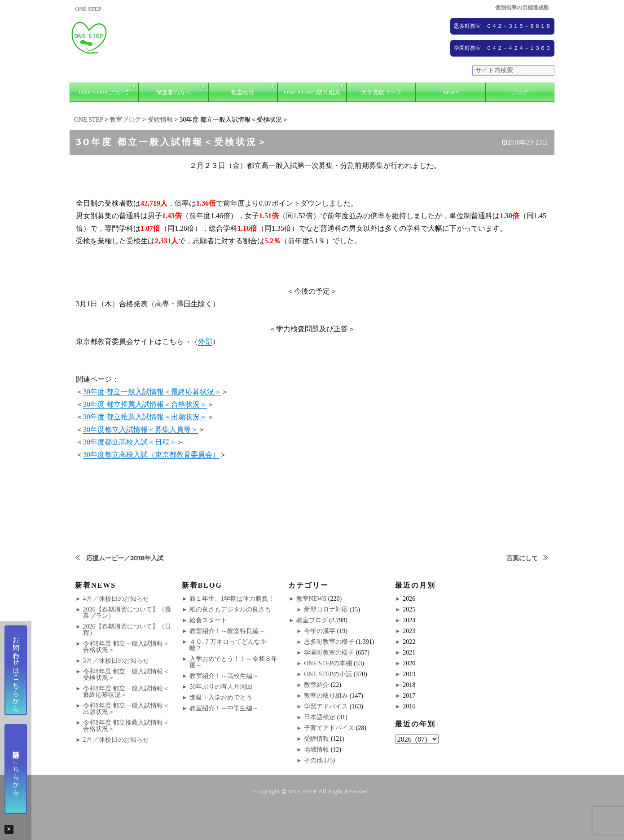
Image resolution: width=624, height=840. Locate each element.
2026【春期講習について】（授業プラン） (127, 613)
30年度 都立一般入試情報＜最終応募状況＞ (152, 392)
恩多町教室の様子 (329, 642)
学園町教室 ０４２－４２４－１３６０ (502, 48)
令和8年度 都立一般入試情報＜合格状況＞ (126, 647)
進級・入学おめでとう (221, 697)
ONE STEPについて (104, 92)
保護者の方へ (173, 92)
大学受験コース (381, 92)
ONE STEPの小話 (328, 674)
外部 (205, 341)
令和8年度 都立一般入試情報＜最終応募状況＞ (126, 692)
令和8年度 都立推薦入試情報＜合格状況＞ (126, 726)
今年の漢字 (320, 631)
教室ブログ (312, 620)
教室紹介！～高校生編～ (224, 676)
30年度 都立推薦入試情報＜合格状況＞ (145, 404)
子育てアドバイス (329, 728)
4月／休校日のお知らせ (116, 599)
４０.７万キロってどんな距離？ (228, 645)
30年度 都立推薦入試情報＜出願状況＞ (145, 417)
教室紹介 (243, 92)
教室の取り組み (326, 696)
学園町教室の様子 (329, 653)
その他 (313, 760)
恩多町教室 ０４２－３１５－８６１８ (502, 26)
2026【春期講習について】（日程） (127, 630)
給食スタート (208, 620)
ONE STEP (303, 792)
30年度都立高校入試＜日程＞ (130, 442)
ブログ (520, 92)
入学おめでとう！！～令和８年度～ (233, 662)
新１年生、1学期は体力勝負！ (232, 599)
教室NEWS (312, 599)
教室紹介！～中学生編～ (224, 708)
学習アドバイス (326, 706)
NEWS (450, 92)
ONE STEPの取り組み (312, 92)
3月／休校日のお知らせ (116, 661)
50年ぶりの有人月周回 (221, 687)
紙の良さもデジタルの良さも (230, 609)
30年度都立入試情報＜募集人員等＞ (141, 429)
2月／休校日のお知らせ (116, 740)
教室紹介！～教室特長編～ (227, 631)
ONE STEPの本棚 (328, 663)
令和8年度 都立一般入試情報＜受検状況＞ (126, 675)
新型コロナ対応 (326, 609)
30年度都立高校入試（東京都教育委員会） (151, 455)
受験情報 (316, 739)
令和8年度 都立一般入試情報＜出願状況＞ (126, 709)
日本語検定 (320, 717)
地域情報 (316, 750)
